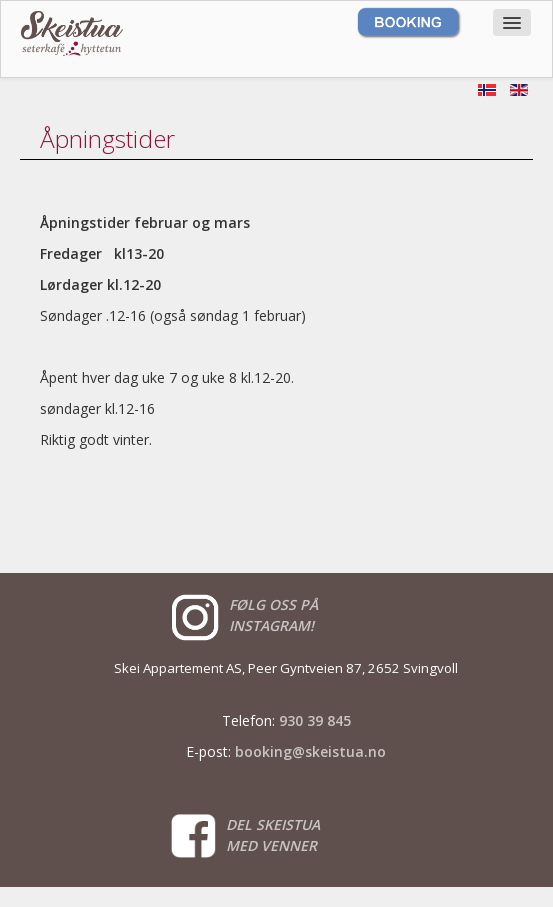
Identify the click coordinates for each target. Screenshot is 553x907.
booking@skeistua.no (310, 751)
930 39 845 (315, 720)
